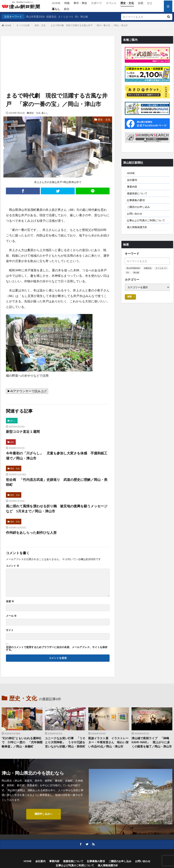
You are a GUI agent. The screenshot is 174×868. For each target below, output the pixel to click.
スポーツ (96, 3)
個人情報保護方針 (137, 227)
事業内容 (132, 187)
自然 (141, 3)
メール (11, 616)
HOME (56, 3)
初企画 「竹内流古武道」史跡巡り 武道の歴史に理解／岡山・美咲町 (57, 482)
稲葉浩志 (51, 17)
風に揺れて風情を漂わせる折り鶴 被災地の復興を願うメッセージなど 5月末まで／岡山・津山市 (57, 508)
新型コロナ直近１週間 (23, 431)
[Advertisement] (57, 53)
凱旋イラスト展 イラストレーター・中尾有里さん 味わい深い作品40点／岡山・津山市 (108, 742)
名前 (10, 601)
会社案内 (132, 180)
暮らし (56, 9)
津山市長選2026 (35, 17)
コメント (13, 566)
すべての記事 (23, 25)
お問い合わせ (135, 214)
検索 (130, 296)
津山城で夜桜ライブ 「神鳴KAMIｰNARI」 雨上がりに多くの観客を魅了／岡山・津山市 (152, 742)
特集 (67, 3)
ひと (150, 3)
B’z (77, 17)
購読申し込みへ (44, 814)
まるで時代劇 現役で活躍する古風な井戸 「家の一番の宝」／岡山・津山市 (90, 25)
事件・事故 (80, 3)
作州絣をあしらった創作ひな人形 (31, 532)
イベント (111, 3)
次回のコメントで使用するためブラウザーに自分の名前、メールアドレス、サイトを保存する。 (57, 648)
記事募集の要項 (136, 200)
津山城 (84, 17)
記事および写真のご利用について (146, 220)
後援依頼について (137, 193)
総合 (67, 9)
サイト (10, 630)
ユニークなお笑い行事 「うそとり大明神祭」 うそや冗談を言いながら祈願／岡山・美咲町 (65, 742)
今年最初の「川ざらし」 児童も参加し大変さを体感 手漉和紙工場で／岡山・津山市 (57, 456)
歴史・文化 (127, 3)
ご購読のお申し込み (138, 207)
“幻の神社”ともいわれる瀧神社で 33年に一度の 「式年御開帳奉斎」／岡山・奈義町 (22, 742)
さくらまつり (66, 17)
